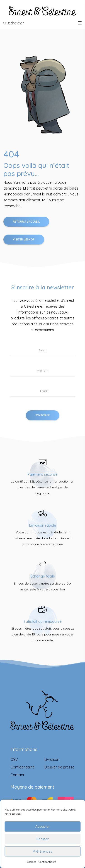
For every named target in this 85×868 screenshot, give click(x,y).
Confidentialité (47, 862)
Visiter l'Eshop (24, 239)
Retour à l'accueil (26, 222)
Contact (17, 775)
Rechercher (14, 23)
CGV (14, 759)
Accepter (43, 826)
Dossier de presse (59, 767)
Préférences (42, 851)
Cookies (32, 862)
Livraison (52, 759)
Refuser (43, 839)
